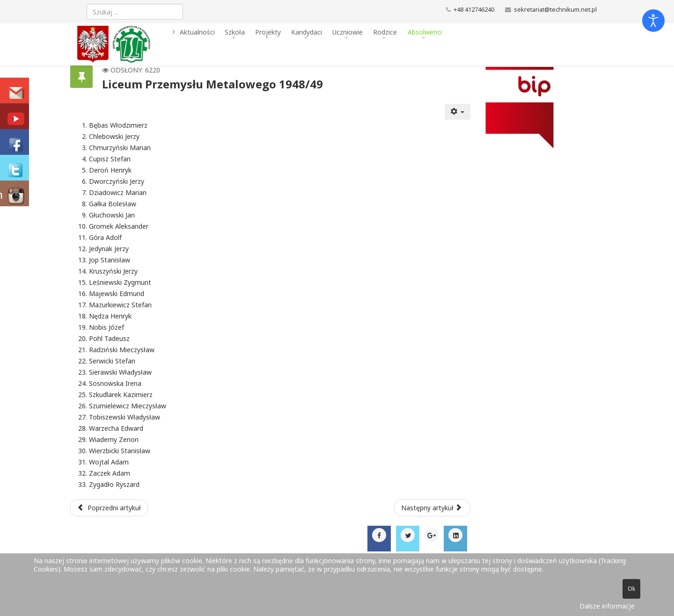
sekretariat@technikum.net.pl (555, 10)
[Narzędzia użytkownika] (458, 112)
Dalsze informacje (607, 606)
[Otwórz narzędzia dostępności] (653, 21)
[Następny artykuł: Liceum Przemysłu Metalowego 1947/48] (432, 508)
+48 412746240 (474, 10)
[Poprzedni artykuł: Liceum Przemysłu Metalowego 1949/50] (109, 508)
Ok (631, 589)
